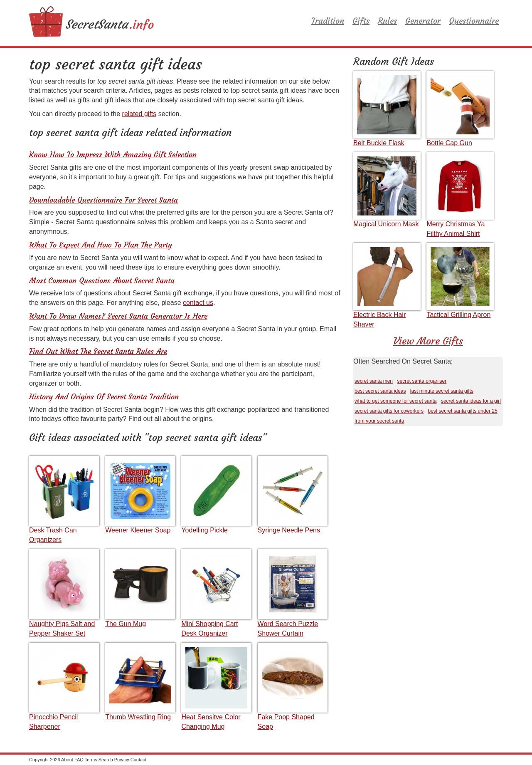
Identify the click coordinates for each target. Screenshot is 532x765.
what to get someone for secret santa (395, 401)
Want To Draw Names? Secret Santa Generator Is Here (118, 316)
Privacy (122, 760)
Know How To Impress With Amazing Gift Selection (113, 155)
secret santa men (374, 381)
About (67, 760)
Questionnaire (474, 21)
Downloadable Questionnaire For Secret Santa (103, 200)
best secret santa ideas (380, 391)
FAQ (79, 760)
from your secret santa (379, 421)
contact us (198, 303)
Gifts (361, 21)
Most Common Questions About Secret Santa (102, 281)
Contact (138, 760)
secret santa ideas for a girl (471, 401)
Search (106, 760)
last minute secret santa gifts (442, 391)
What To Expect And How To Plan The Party (101, 245)
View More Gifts (428, 341)
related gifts (139, 114)
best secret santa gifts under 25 (463, 411)
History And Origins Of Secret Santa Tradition (104, 397)
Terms (91, 760)
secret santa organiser (422, 381)
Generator (423, 21)
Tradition (328, 21)
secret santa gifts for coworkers (389, 411)
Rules (387, 21)
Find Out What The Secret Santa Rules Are (98, 351)
